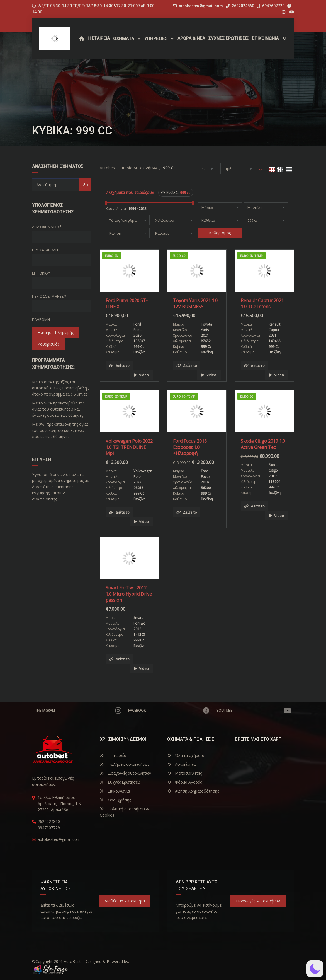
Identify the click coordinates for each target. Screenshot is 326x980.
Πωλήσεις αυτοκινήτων (125, 764)
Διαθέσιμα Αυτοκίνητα (125, 901)
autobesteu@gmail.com (201, 6)
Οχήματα (124, 39)
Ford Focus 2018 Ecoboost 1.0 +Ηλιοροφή (190, 447)
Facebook (169, 711)
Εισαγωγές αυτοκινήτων (126, 773)
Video (141, 375)
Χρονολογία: (116, 208)
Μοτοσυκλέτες (184, 773)
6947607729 (271, 6)
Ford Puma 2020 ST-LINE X (127, 304)
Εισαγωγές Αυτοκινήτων (258, 901)
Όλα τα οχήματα (186, 755)
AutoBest (72, 961)
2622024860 (240, 6)
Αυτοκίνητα (181, 764)
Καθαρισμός (48, 344)
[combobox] (207, 169)
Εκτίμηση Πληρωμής (56, 332)
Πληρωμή (41, 319)
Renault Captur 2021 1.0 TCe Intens (262, 304)
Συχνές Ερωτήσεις (120, 782)
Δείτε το (119, 365)
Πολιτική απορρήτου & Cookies (124, 812)
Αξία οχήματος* (47, 227)
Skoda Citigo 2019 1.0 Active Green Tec (263, 444)
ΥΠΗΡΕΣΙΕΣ (156, 39)
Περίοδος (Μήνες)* (49, 296)
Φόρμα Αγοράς (184, 782)
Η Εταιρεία (113, 755)
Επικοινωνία (115, 791)
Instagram (79, 711)
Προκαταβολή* (46, 250)
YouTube (254, 711)
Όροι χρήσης (115, 800)
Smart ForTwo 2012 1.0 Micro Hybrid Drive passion (129, 594)
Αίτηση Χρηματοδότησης (193, 791)
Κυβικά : (176, 193)
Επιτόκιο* (41, 273)
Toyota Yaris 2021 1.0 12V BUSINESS (195, 304)
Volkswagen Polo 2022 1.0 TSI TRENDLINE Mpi (129, 447)
